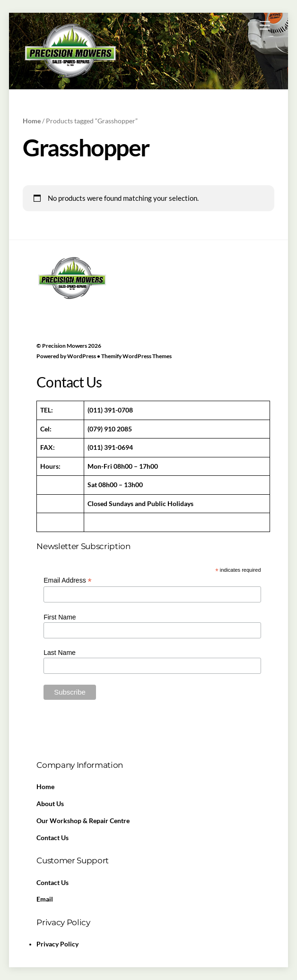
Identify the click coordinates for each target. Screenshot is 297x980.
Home (32, 121)
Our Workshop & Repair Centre (83, 821)
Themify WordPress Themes (136, 356)
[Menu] (265, 25)
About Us (50, 804)
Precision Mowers (65, 346)
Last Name (60, 653)
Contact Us (52, 838)
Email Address (68, 580)
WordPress (82, 356)
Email (45, 899)
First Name (60, 617)
